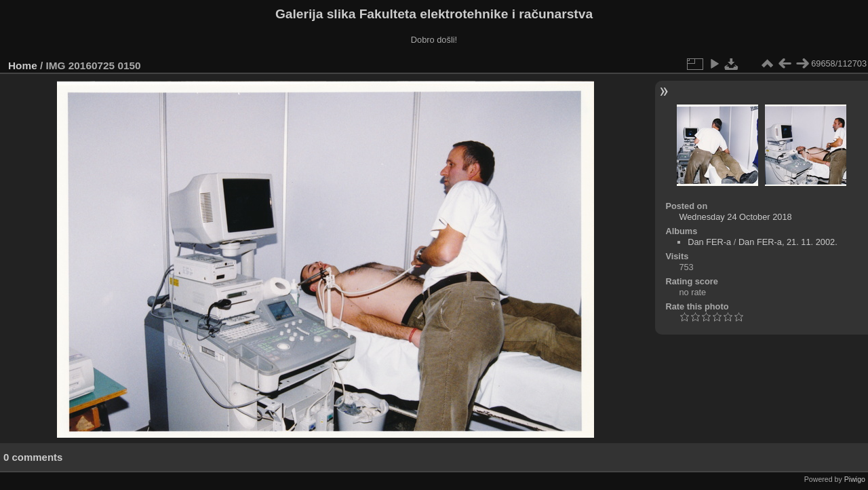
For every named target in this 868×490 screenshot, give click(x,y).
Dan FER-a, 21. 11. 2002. (788, 242)
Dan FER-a (709, 242)
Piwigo (855, 479)
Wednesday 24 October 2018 (735, 217)
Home (23, 65)
